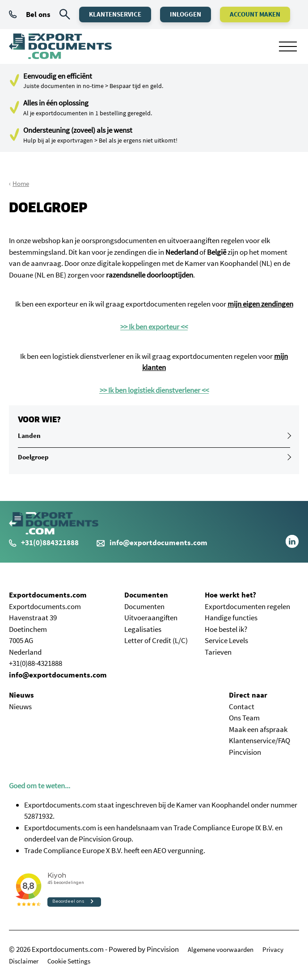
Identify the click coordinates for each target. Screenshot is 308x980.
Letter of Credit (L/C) (156, 640)
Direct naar (248, 695)
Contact (242, 707)
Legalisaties (143, 629)
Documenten (146, 595)
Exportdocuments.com (48, 595)
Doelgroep (33, 457)
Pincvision (245, 752)
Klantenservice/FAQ (259, 740)
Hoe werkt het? (230, 595)
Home (21, 183)
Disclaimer (24, 961)
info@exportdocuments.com (158, 543)
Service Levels (226, 640)
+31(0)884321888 (44, 543)
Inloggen (186, 14)
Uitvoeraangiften (151, 618)
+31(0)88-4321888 (36, 663)
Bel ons (30, 14)
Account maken (255, 14)
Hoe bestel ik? (226, 629)
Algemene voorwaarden (221, 949)
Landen (29, 435)
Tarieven (218, 652)
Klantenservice (115, 14)
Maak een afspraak (258, 729)
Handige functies (231, 618)
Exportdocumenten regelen (247, 606)
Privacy (273, 949)
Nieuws (21, 695)
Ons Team (244, 718)
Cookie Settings (69, 961)
